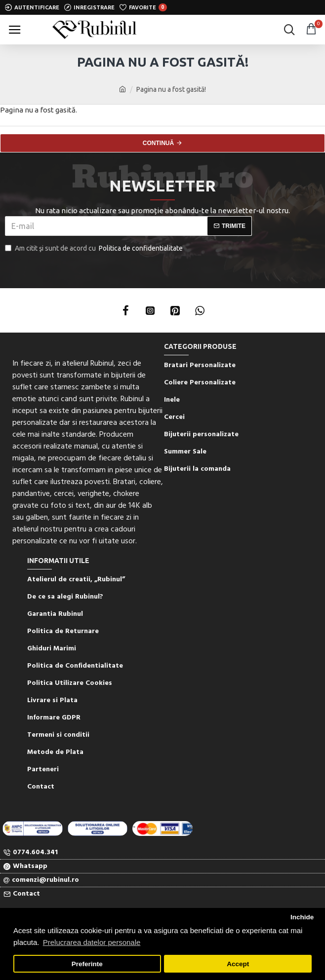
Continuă (158, 143)
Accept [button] (238, 964)
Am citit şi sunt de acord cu (95, 248)
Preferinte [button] (87, 964)
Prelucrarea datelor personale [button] (92, 942)
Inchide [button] (302, 917)
